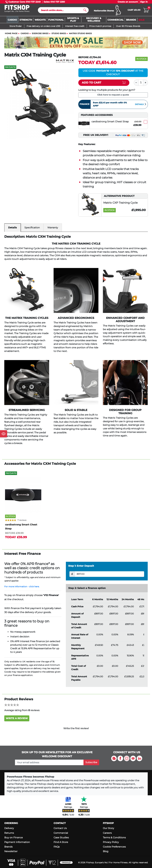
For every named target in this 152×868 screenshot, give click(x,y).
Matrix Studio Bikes (80, 35)
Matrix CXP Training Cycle (120, 204)
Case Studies (61, 839)
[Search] (62, 11)
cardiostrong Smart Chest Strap (110, 123)
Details (141, 106)
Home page (11, 35)
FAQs (57, 848)
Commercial (61, 834)
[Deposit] (109, 575)
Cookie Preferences (114, 848)
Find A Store (61, 843)
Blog (106, 853)
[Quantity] (141, 84)
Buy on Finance (14, 839)
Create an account (128, 2)
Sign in (144, 2)
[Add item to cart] (104, 84)
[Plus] (145, 84)
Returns (9, 834)
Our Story (108, 830)
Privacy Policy (111, 843)
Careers (107, 834)
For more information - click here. (22, 588)
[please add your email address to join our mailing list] (49, 764)
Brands (8, 848)
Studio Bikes (59, 35)
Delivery (9, 830)
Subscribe (91, 764)
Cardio (25, 35)
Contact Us (60, 830)
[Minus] (136, 84)
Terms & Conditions (114, 839)
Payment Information (17, 843)
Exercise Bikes (40, 35)
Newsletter (11, 853)
